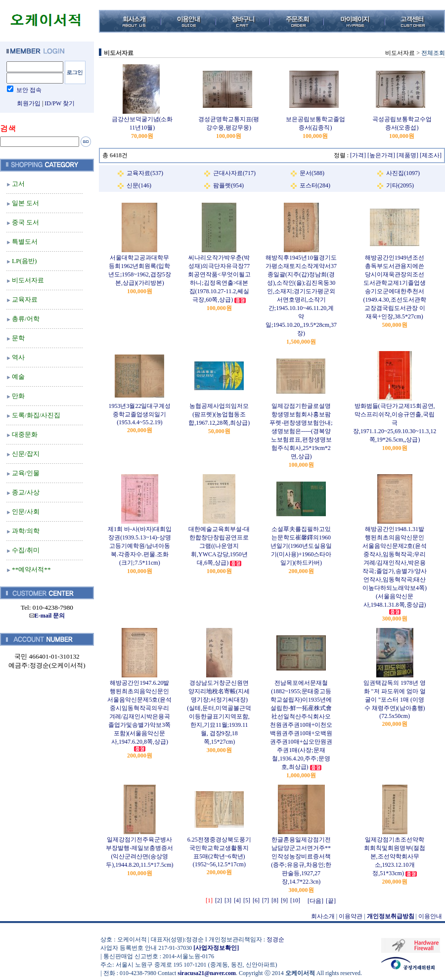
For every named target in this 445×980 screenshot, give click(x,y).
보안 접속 (29, 90)
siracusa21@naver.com (207, 973)
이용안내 (430, 916)
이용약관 (351, 916)
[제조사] (431, 155)
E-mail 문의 (47, 616)
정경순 (275, 939)
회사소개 (323, 916)
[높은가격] (381, 155)
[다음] (315, 901)
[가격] (358, 155)
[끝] (331, 901)
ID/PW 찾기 (60, 103)
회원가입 (29, 103)
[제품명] (407, 155)
